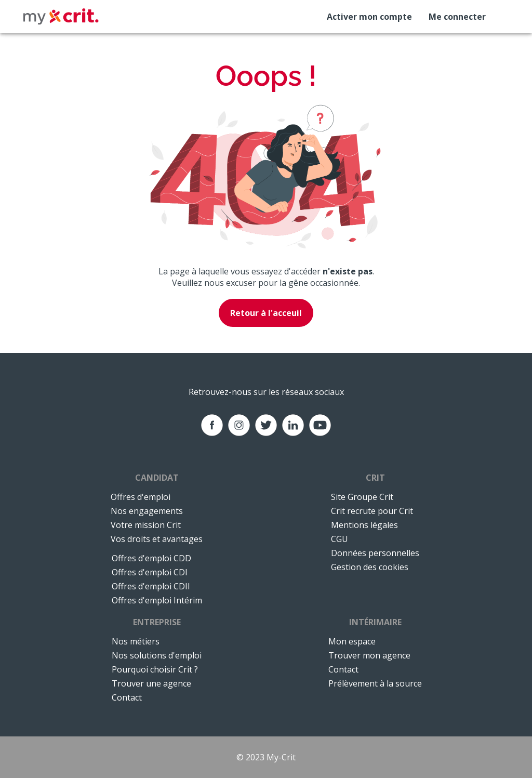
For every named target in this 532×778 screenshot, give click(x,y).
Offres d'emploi (141, 497)
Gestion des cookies (370, 567)
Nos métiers (136, 641)
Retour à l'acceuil (266, 313)
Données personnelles (375, 553)
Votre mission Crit (146, 525)
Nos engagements (147, 511)
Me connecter (457, 17)
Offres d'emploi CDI (150, 572)
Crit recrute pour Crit (372, 511)
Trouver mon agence (369, 655)
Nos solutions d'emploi (157, 655)
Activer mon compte (369, 17)
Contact (127, 697)
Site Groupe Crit (362, 497)
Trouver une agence (151, 683)
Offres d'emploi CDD (151, 558)
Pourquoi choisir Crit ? (155, 669)
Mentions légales (364, 525)
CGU (340, 539)
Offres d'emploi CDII (151, 586)
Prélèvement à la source (375, 683)
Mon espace (352, 641)
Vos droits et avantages (157, 539)
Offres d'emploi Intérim (157, 600)
